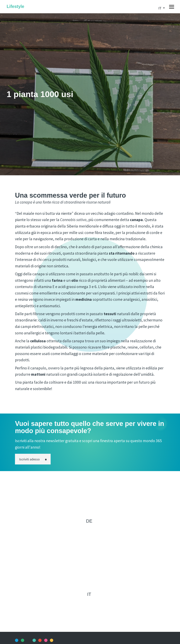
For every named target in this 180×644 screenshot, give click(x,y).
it (160, 8)
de (89, 521)
